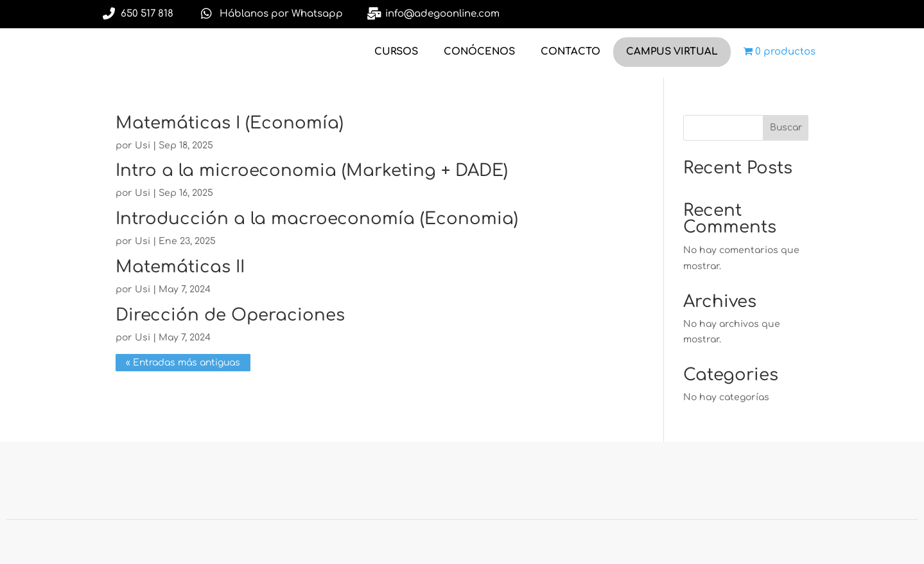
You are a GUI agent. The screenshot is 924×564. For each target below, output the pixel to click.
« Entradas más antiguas (183, 363)
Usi (143, 145)
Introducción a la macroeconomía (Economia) (317, 219)
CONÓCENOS (479, 52)
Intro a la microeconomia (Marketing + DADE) (312, 171)
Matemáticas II (180, 267)
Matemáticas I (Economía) (230, 123)
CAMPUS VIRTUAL (672, 52)
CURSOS (396, 52)
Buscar (786, 128)
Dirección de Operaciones (230, 315)
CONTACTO (571, 52)
